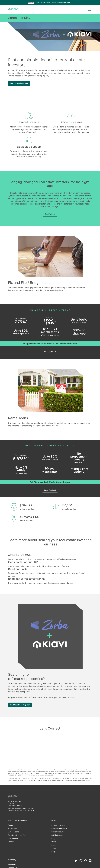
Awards (54, 849)
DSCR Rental (13, 839)
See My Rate (50, 214)
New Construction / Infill (18, 835)
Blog (53, 839)
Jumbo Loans (14, 832)
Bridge (11, 825)
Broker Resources (59, 832)
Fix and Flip (13, 829)
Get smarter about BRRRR (25, 562)
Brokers (11, 842)
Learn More (67, 2)
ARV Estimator (57, 835)
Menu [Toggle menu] (90, 10)
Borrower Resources (60, 829)
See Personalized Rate (19, 83)
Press (54, 845)
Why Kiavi (12, 865)
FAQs (54, 852)
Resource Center (58, 825)
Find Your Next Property (20, 705)
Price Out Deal (50, 352)
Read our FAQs (18, 569)
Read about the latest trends (26, 579)
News (54, 842)
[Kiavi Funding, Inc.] (14, 10)
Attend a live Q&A (19, 555)
